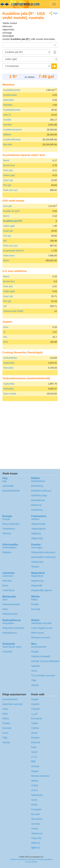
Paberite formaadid (41, 656)
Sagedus (36, 666)
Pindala (35, 604)
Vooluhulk (7, 652)
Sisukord (32, 859)
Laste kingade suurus (42, 628)
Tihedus (35, 567)
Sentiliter (8, 125)
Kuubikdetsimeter (12, 110)
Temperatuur (9, 529)
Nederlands (37, 795)
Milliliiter (7, 135)
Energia (6, 519)
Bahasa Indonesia (40, 776)
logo (30, 4)
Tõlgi (34, 680)
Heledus (35, 519)
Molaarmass (37, 562)
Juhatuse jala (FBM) (13, 311)
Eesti (34, 747)
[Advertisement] (38, 30)
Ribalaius (7, 552)
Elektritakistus (38, 500)
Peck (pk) (8, 170)
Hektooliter (9, 100)
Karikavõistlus (10, 358)
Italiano (35, 781)
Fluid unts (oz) (10, 190)
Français (36, 709)
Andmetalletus (10, 547)
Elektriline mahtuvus (41, 491)
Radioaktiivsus (10, 633)
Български (37, 718)
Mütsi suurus (38, 633)
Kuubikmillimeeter (12, 140)
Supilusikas (9, 363)
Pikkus (34, 600)
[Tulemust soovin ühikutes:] (30, 59)
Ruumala (36, 609)
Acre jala (8, 206)
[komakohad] (26, 66)
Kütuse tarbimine (11, 524)
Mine (6, 342)
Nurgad (35, 652)
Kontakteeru (22, 859)
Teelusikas (8, 368)
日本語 (35, 785)
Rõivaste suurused (40, 638)
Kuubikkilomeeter (12, 90)
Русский (35, 814)
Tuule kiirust (8, 590)
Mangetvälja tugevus (41, 590)
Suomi (34, 752)
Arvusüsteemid (39, 647)
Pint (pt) (7, 185)
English (35, 699)
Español (35, 704)
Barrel (6, 160)
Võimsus (7, 533)
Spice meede (10, 394)
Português (36, 809)
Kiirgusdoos (8, 623)
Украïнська (37, 833)
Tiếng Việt (36, 838)
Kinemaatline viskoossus (43, 557)
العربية (34, 714)
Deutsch (35, 738)
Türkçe (35, 829)
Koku (6, 327)
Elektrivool (36, 505)
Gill (5, 241)
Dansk (34, 733)
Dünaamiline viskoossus (43, 552)
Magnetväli (37, 585)
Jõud (5, 600)
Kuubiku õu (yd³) (11, 211)
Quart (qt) (8, 180)
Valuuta (35, 685)
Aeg (4, 481)
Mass (5, 609)
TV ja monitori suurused (43, 676)
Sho (5, 337)
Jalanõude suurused (41, 623)
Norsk (34, 800)
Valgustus (36, 533)
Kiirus (5, 585)
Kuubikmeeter (10, 95)
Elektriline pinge (39, 495)
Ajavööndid (8, 486)
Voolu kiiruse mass (12, 647)
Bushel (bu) (9, 165)
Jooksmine (8, 576)
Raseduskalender (11, 491)
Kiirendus (7, 581)
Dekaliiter (8, 105)
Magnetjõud (37, 576)
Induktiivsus (37, 510)
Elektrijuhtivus (38, 481)
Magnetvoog (37, 581)
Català (34, 723)
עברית (34, 757)
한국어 (35, 790)
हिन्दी (33, 762)
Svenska (36, 824)
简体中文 (36, 843)
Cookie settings (31, 862)
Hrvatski (35, 766)
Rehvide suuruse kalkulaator (45, 661)
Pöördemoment (10, 614)
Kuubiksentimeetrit (12, 130)
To (4, 332)
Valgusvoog (37, 538)
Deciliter (7, 120)
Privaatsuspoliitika (44, 859)
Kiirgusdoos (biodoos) (13, 628)
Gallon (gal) (9, 175)
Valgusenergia (38, 524)
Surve (34, 671)
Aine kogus (37, 547)
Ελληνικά (36, 742)
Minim (6, 260)
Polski (34, 805)
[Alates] (26, 52)
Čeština (35, 728)
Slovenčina (37, 819)
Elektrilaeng (37, 486)
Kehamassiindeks (11, 604)
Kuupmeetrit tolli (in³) (14, 251)
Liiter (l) (7, 115)
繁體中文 (36, 848)
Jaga (53, 13)
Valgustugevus (38, 529)
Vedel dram (9, 256)
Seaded (13, 859)
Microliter (8, 144)
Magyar (35, 771)
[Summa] (30, 45)
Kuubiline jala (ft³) (13, 221)
